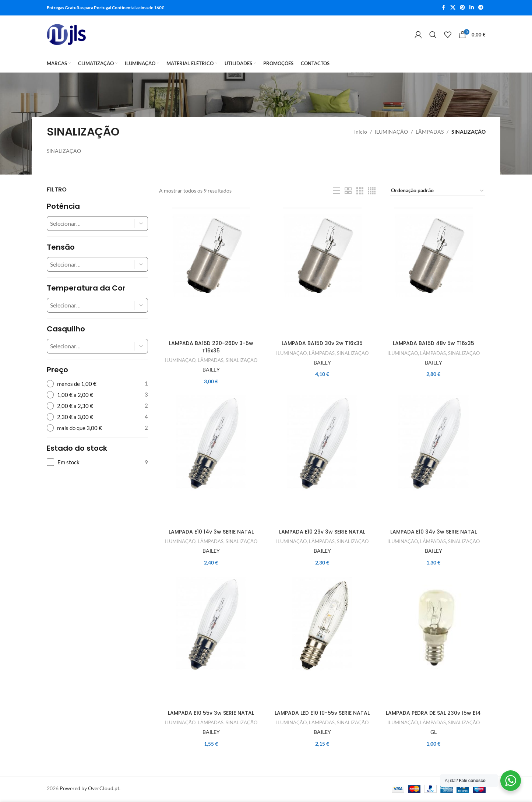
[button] (141, 224)
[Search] (433, 35)
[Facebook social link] (444, 8)
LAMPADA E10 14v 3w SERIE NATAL (211, 533)
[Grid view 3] (360, 191)
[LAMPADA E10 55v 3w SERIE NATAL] (211, 643)
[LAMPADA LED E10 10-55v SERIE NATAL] (322, 643)
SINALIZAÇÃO (242, 361)
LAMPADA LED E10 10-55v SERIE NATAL (322, 715)
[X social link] (453, 8)
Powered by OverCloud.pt (89, 790)
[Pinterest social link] (462, 8)
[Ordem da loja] (438, 191)
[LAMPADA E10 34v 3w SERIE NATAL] (433, 461)
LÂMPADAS (430, 132)
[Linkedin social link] (472, 8)
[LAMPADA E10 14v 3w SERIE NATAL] (211, 461)
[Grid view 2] (348, 191)
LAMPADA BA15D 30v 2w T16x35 (322, 344)
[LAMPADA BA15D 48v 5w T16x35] (433, 272)
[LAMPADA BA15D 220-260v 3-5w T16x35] (211, 272)
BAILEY (211, 370)
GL (434, 734)
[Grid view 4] (372, 191)
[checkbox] (98, 462)
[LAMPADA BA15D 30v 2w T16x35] (322, 272)
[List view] (337, 191)
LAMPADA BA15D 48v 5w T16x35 (434, 344)
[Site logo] (66, 35)
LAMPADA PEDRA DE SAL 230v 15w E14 (433, 715)
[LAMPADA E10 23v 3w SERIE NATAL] (322, 461)
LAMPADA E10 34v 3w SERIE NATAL (434, 533)
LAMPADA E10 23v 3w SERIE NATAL (322, 533)
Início (361, 132)
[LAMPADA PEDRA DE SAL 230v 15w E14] (433, 643)
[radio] (98, 384)
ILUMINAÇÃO (391, 132)
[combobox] (85, 224)
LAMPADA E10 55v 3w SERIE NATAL (211, 715)
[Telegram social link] (481, 8)
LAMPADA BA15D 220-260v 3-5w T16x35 (211, 348)
